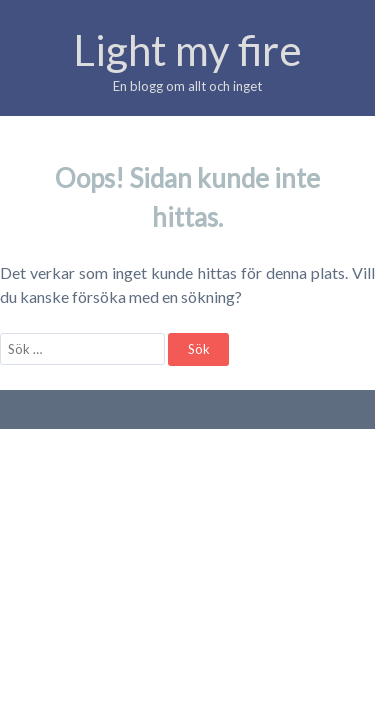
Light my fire (187, 50)
